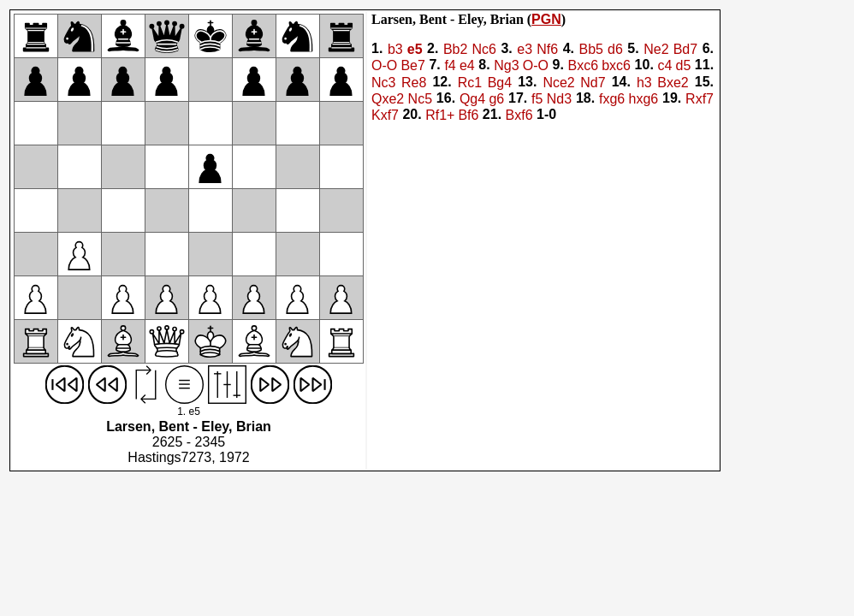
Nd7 (593, 83)
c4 (664, 66)
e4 (467, 66)
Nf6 (547, 49)
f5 (537, 99)
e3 (525, 49)
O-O (384, 66)
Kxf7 (385, 116)
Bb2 (455, 49)
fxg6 (612, 99)
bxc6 (616, 66)
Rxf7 (700, 99)
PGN (546, 19)
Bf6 (468, 116)
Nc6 (483, 49)
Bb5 (591, 49)
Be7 (412, 66)
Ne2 (656, 49)
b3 (395, 49)
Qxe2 (388, 99)
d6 (615, 49)
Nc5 (420, 99)
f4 (450, 66)
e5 (415, 49)
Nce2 (558, 83)
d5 (683, 66)
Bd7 (685, 49)
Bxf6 (519, 116)
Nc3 (383, 83)
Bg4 (500, 83)
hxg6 (644, 99)
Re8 (414, 83)
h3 (644, 83)
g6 (496, 99)
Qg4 (472, 99)
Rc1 (470, 83)
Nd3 (559, 99)
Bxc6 (583, 66)
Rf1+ (440, 116)
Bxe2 (673, 83)
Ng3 (506, 66)
